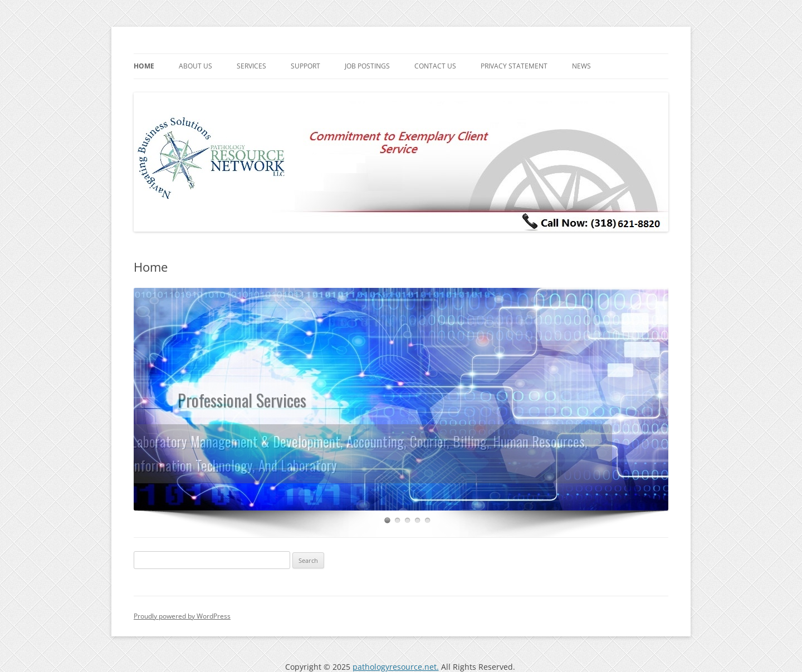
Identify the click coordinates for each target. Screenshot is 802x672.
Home (144, 66)
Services (251, 66)
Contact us (435, 66)
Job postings (367, 66)
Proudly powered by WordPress (182, 616)
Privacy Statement (514, 66)
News (581, 66)
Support (305, 66)
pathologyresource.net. (396, 667)
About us (195, 66)
